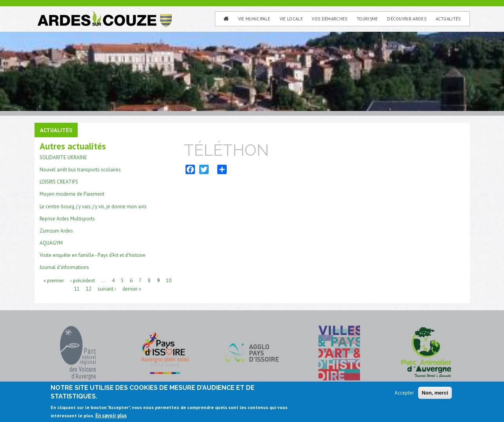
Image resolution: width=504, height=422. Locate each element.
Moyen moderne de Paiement (72, 194)
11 (77, 288)
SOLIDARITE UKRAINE (63, 157)
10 (169, 280)
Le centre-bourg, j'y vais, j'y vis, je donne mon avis (93, 206)
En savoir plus (111, 416)
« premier (54, 280)
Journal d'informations (64, 266)
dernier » (132, 288)
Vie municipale (254, 19)
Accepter (404, 393)
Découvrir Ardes (407, 19)
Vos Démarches (329, 19)
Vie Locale (291, 19)
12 (89, 288)
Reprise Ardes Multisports (67, 218)
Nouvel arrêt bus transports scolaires (80, 169)
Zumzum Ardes (56, 230)
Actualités (448, 19)
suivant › (107, 288)
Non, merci (435, 393)
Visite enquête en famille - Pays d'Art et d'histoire (93, 254)
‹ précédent (83, 280)
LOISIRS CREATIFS (59, 181)
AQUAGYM (51, 242)
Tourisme (367, 19)
